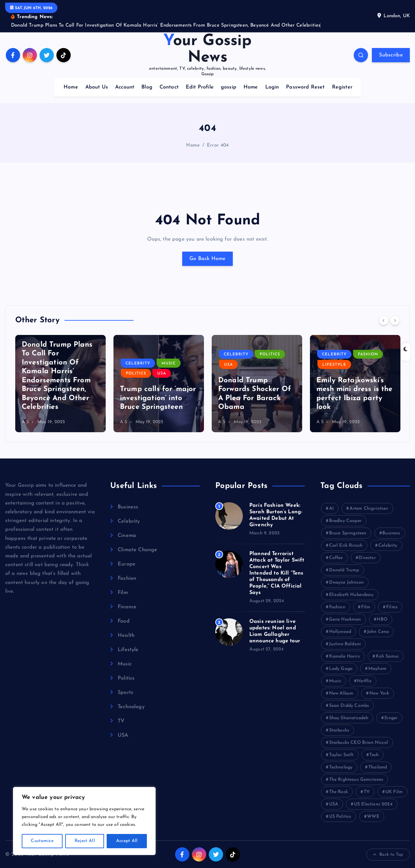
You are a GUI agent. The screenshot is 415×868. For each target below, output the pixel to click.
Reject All (85, 841)
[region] (84, 821)
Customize (42, 841)
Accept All (127, 841)
